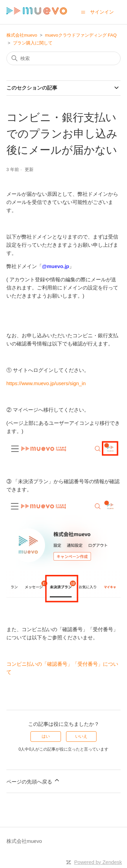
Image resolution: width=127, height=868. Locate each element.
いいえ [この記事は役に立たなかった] (81, 736)
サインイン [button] (102, 12)
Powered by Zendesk (98, 862)
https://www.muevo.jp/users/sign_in (46, 383)
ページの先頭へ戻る (33, 781)
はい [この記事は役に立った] (46, 736)
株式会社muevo (22, 35)
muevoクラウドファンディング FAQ (81, 35)
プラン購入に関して (33, 43)
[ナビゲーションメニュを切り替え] (83, 12)
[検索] (64, 58)
